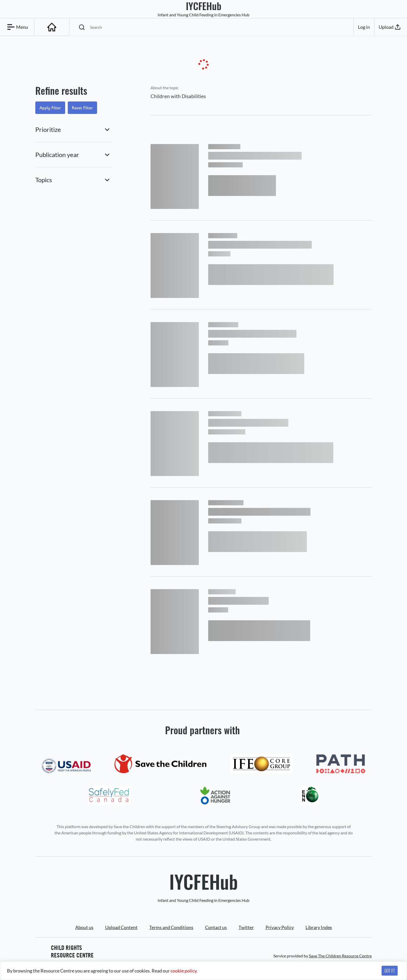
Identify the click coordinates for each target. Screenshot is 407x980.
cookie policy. (184, 971)
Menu (17, 27)
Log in (364, 27)
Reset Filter (82, 108)
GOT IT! (390, 971)
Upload (390, 27)
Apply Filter (50, 108)
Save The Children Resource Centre (340, 956)
